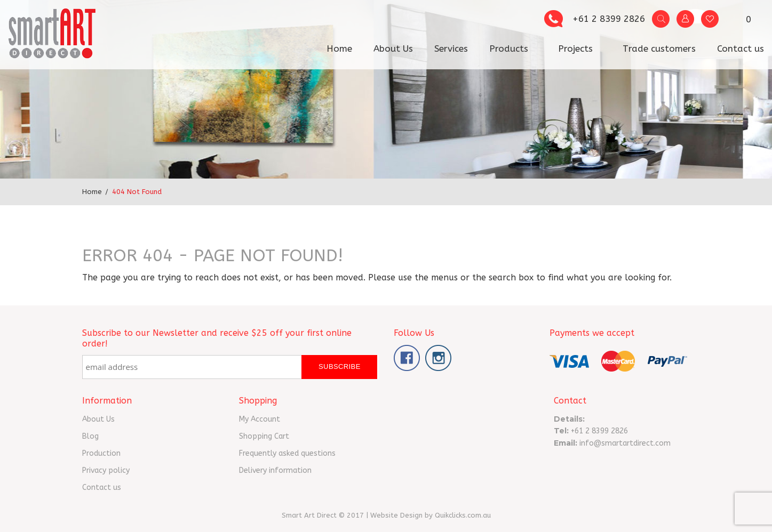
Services (451, 49)
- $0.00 (742, 21)
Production (101, 453)
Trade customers (659, 49)
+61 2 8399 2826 (609, 19)
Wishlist (710, 19)
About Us (393, 49)
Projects (575, 49)
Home (339, 49)
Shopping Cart (264, 436)
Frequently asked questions (287, 453)
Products (509, 49)
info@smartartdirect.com (625, 443)
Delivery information (275, 470)
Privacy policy (106, 470)
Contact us (741, 49)
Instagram (438, 358)
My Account (260, 419)
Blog (90, 436)
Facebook (407, 358)
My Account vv (685, 19)
